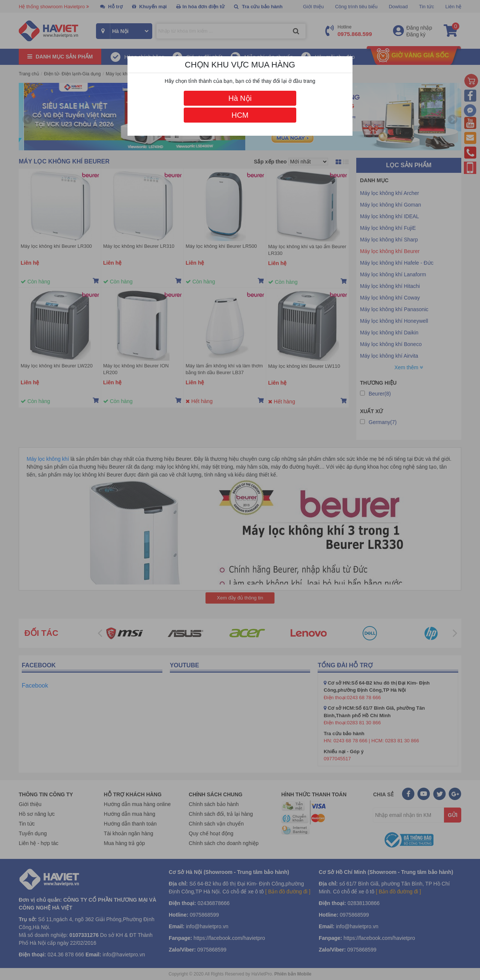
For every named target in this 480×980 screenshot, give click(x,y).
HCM (240, 115)
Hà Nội (240, 98)
